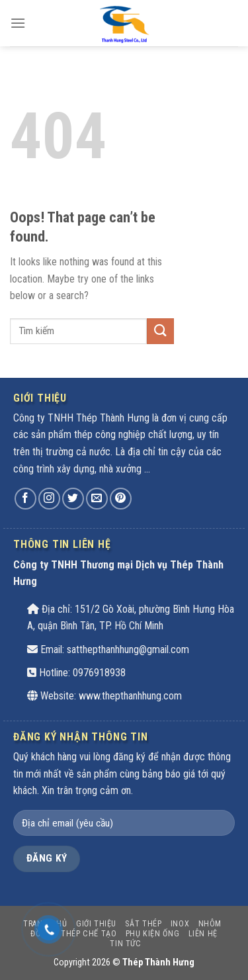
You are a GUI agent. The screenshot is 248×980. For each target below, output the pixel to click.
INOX (180, 924)
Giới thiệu (96, 924)
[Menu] (18, 23)
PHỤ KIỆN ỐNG (152, 934)
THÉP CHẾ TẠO (89, 934)
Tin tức (125, 944)
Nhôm (210, 924)
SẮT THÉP (143, 924)
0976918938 (99, 673)
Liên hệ (203, 934)
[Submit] (160, 331)
